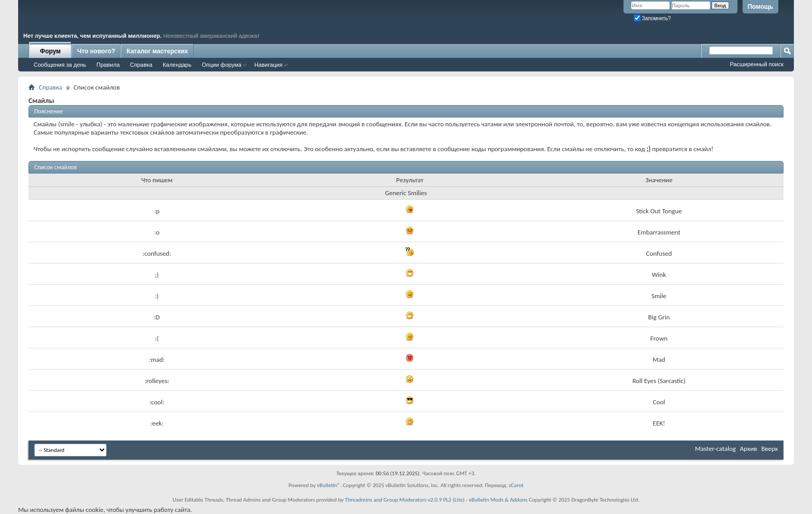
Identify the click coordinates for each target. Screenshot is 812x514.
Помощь (760, 7)
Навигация (268, 65)
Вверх (770, 449)
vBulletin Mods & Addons (498, 500)
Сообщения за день (60, 65)
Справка (141, 65)
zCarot (516, 485)
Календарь (177, 65)
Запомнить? (653, 18)
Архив (749, 449)
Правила (108, 65)
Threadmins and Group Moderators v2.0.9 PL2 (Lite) (405, 500)
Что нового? (96, 51)
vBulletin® (329, 485)
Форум (50, 51)
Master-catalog (715, 449)
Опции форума (222, 65)
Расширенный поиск (757, 64)
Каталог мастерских (157, 51)
